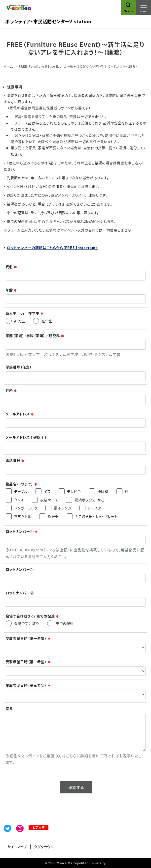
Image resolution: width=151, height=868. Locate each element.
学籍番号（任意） (19, 367)
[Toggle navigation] (144, 7)
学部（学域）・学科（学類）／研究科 (35, 336)
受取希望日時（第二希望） (28, 662)
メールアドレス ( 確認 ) (27, 437)
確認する (76, 787)
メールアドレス (20, 414)
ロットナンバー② (20, 569)
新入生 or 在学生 (25, 313)
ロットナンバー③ (20, 593)
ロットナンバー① (22, 531)
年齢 (12, 290)
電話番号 (15, 461)
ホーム (8, 66)
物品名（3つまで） (22, 484)
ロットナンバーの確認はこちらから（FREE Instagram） (52, 248)
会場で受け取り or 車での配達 (33, 616)
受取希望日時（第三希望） (28, 685)
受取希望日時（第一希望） (28, 638)
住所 (12, 390)
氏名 (12, 267)
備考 (9, 709)
